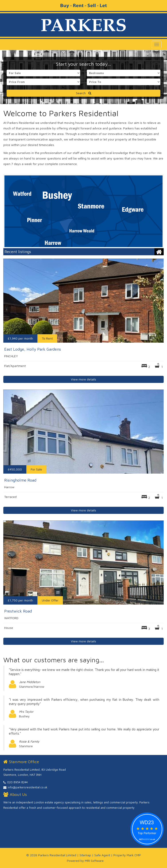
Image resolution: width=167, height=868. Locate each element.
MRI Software (94, 861)
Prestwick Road (18, 611)
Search (84, 93)
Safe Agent (102, 855)
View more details (83, 379)
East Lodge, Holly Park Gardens (33, 349)
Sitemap (85, 855)
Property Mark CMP (127, 855)
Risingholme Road (20, 480)
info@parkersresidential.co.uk (28, 787)
